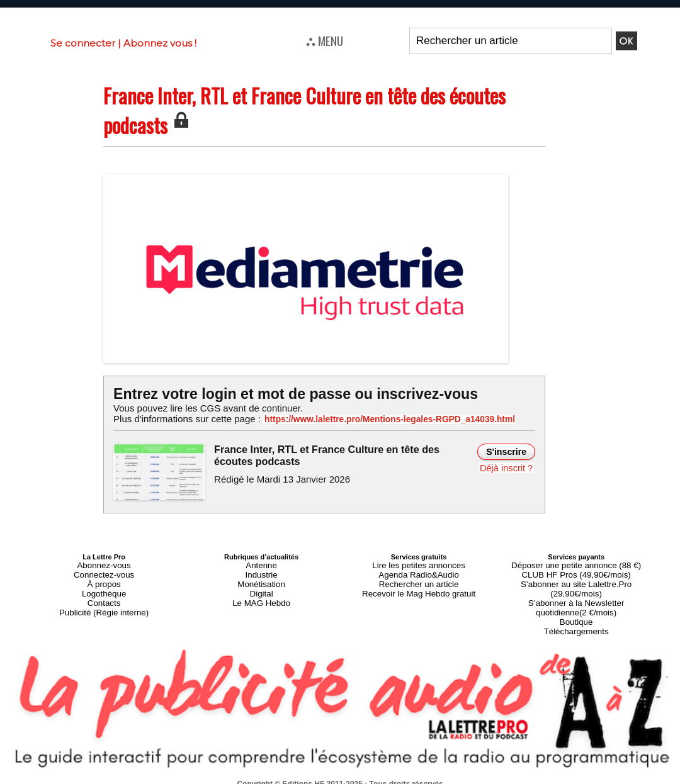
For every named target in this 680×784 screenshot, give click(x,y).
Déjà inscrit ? (508, 467)
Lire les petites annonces (419, 564)
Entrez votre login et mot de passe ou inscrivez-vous (286, 394)
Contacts (104, 594)
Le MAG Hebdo (261, 594)
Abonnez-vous (104, 564)
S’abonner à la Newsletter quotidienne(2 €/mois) (576, 590)
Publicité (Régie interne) (104, 602)
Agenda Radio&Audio (418, 571)
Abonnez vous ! (160, 43)
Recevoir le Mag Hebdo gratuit (419, 586)
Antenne (262, 564)
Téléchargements (576, 609)
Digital (262, 586)
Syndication (370, 778)
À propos (104, 579)
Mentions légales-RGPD (440, 770)
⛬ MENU (325, 40)
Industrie (261, 571)
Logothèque (104, 586)
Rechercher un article (419, 579)
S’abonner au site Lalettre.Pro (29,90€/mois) (576, 579)
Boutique (576, 602)
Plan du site (309, 778)
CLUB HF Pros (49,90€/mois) (576, 571)
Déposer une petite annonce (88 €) (576, 564)
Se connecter (83, 43)
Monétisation (261, 579)
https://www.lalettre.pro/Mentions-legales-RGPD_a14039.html (374, 419)
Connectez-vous (104, 571)
